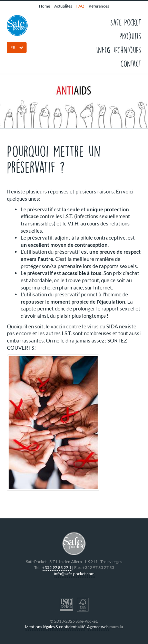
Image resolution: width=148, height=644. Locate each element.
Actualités (63, 6)
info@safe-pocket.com (74, 574)
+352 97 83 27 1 (57, 567)
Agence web (98, 627)
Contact (131, 63)
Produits (130, 36)
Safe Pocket (126, 22)
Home (45, 6)
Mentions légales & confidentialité (55, 627)
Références (99, 6)
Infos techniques (119, 50)
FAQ (80, 6)
